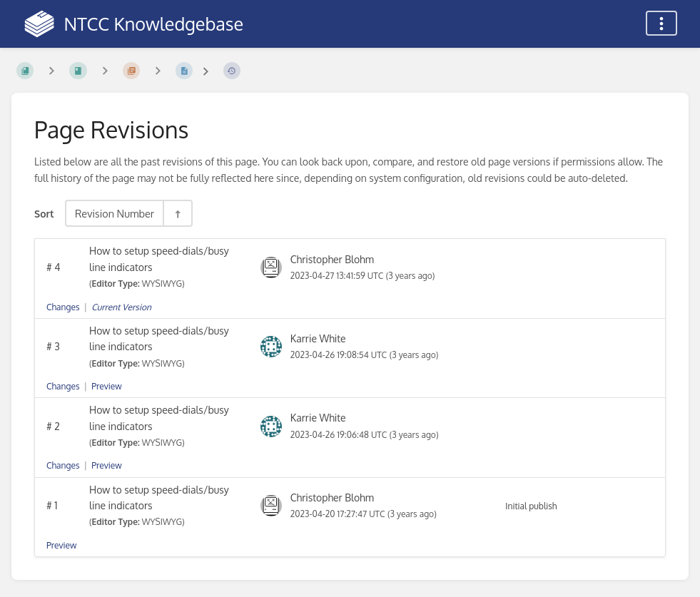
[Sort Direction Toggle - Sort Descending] (177, 213)
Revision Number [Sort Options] (115, 213)
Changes (63, 307)
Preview (106, 386)
